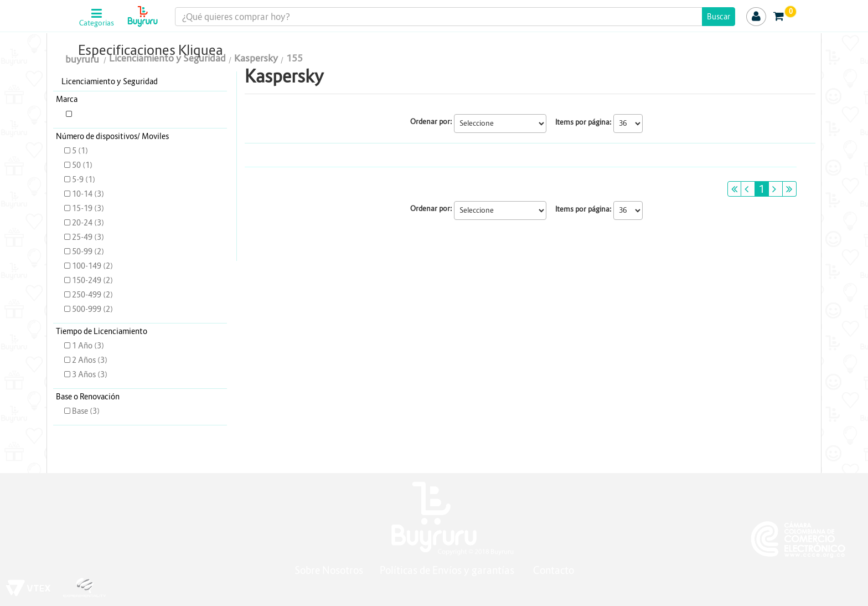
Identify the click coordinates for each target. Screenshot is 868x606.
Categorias (97, 23)
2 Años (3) (86, 360)
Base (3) (82, 411)
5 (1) (76, 151)
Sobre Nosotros (329, 570)
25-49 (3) (84, 237)
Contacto (554, 570)
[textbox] (455, 17)
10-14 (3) (84, 194)
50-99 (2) (84, 251)
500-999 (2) (89, 309)
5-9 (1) (80, 179)
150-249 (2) (89, 280)
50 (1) (78, 165)
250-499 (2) (89, 295)
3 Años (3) (86, 374)
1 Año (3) (84, 346)
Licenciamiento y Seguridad (110, 81)
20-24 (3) (84, 223)
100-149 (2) (89, 266)
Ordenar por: (431, 122)
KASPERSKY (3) (97, 114)
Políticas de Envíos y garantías (448, 570)
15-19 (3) (84, 208)
